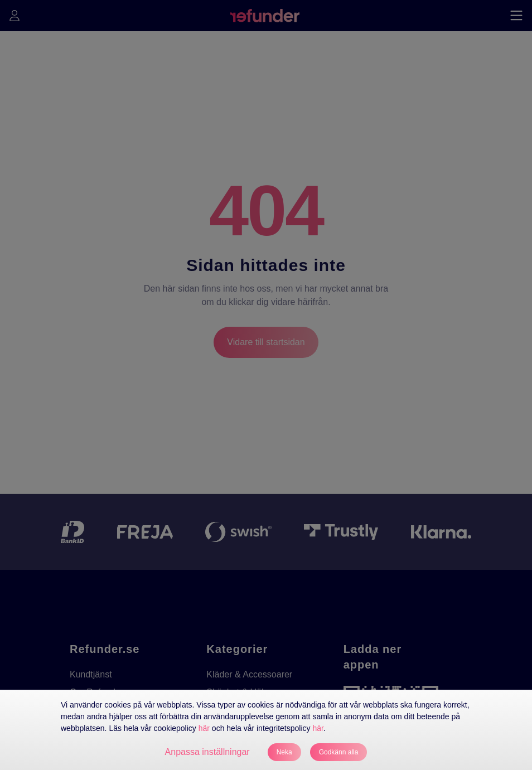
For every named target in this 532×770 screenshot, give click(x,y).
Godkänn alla (339, 752)
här (204, 728)
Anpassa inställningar (207, 752)
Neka (284, 752)
